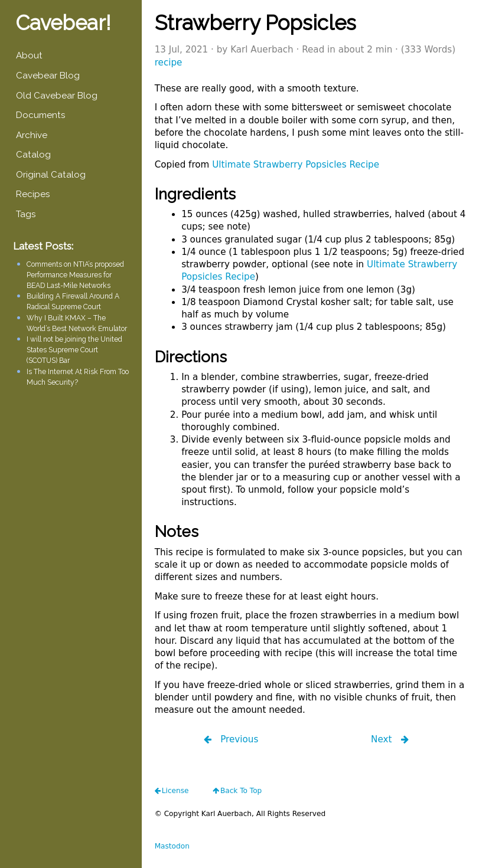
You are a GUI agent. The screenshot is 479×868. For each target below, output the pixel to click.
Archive (32, 135)
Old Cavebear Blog (57, 96)
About (29, 55)
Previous (238, 739)
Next (383, 739)
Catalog (33, 155)
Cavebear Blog (48, 76)
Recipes (33, 194)
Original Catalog (51, 175)
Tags (26, 214)
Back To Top (241, 791)
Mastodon (172, 846)
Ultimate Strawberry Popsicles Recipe (296, 165)
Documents (40, 115)
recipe (169, 63)
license (175, 791)
